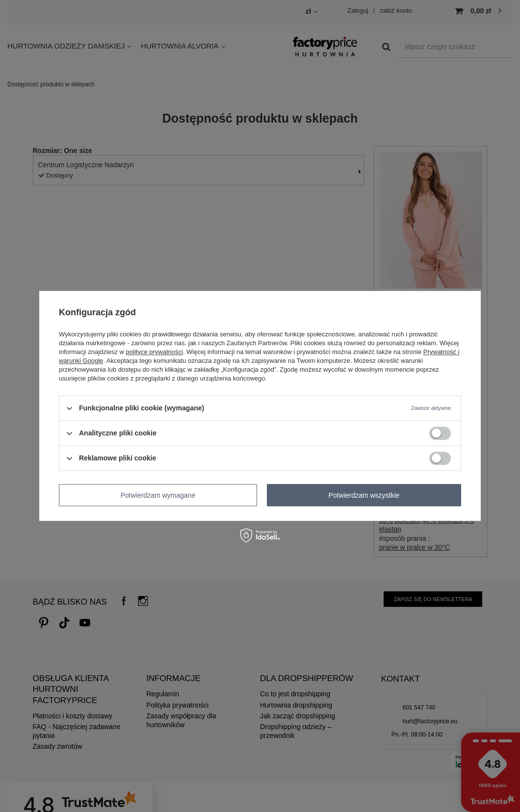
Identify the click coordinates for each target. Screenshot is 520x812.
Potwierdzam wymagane (158, 495)
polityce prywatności (155, 352)
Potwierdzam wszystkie (364, 495)
